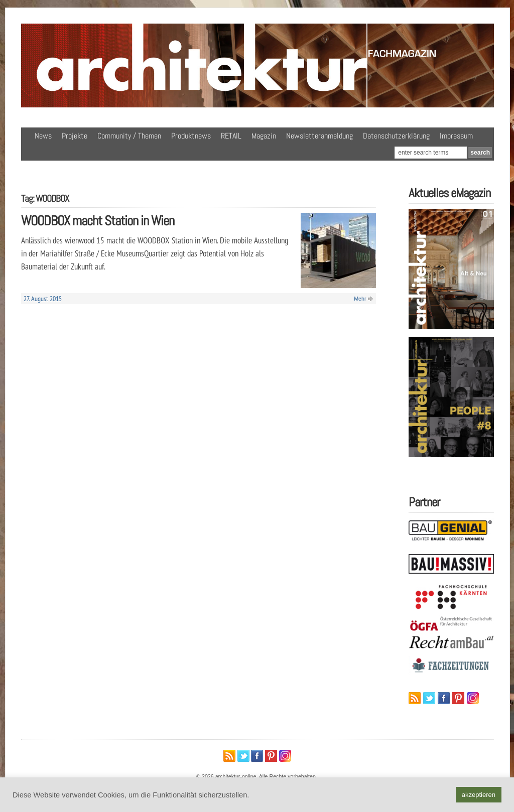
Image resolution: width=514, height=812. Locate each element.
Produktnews (191, 136)
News (43, 136)
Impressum (456, 136)
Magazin (264, 136)
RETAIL (231, 136)
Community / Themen (129, 136)
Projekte (75, 136)
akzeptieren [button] (479, 795)
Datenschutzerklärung (396, 136)
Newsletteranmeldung (319, 136)
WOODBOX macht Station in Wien (98, 221)
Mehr (360, 299)
